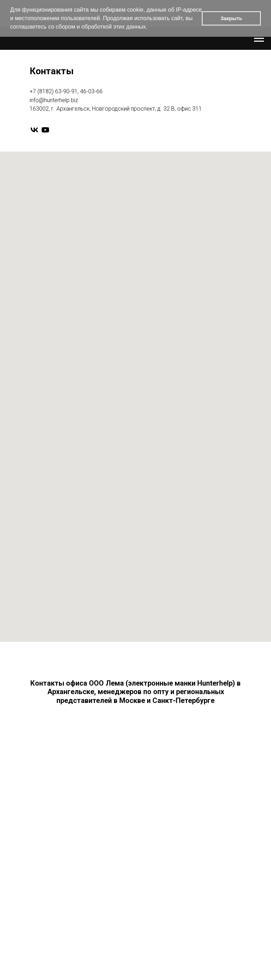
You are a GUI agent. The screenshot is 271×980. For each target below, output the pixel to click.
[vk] (34, 130)
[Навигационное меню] (259, 39)
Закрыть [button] (231, 18)
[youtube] (45, 130)
